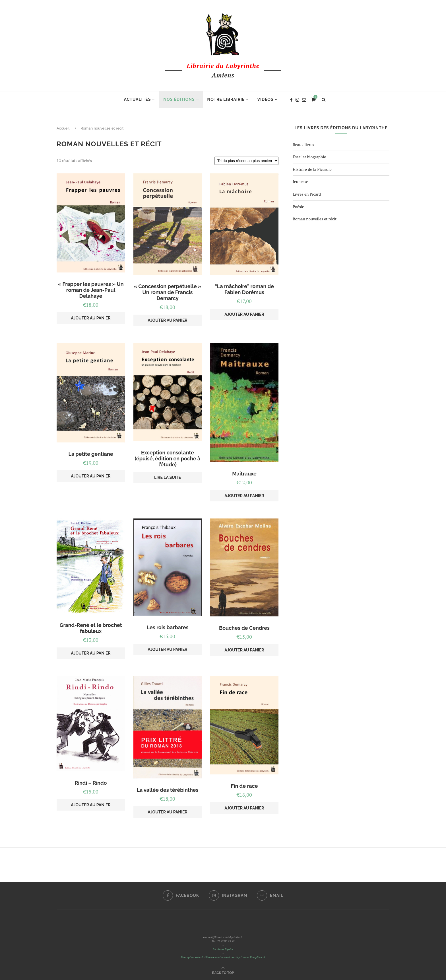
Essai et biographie (309, 157)
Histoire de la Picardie (312, 169)
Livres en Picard (307, 194)
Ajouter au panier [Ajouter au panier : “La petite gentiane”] (91, 476)
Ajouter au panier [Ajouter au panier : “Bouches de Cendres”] (244, 650)
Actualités (138, 99)
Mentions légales (223, 949)
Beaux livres (303, 144)
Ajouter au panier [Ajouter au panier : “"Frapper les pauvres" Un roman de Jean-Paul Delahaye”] (91, 318)
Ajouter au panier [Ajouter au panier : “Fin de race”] (244, 808)
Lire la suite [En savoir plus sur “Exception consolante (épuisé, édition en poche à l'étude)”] (168, 477)
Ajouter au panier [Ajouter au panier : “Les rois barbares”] (167, 649)
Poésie (298, 207)
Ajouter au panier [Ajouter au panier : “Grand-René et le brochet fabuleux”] (91, 653)
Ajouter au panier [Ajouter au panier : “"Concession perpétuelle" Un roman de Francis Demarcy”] (167, 320)
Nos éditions (179, 99)
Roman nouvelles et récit (315, 219)
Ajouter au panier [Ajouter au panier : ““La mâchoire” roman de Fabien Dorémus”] (244, 314)
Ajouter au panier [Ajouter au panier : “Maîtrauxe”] (244, 496)
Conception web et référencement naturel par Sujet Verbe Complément (223, 957)
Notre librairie (226, 99)
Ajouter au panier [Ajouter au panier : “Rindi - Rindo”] (91, 805)
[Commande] (246, 161)
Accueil (63, 128)
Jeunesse (300, 182)
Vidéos (265, 99)
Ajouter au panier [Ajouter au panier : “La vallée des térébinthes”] (167, 812)
